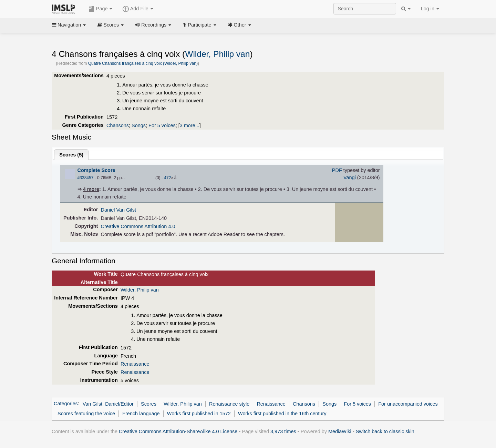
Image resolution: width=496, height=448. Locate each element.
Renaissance (135, 364)
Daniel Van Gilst (118, 210)
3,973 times (283, 431)
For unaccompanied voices (408, 404)
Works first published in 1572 (199, 414)
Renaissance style (229, 404)
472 (167, 178)
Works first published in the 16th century (282, 414)
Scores (111, 25)
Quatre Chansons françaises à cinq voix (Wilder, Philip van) (143, 63)
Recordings (153, 25)
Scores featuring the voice (86, 414)
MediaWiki (340, 431)
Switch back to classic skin (385, 431)
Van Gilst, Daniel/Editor (108, 404)
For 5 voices (162, 125)
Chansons (118, 125)
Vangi (350, 177)
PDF (337, 170)
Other (240, 25)
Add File (138, 9)
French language (141, 414)
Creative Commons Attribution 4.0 (138, 226)
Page (101, 9)
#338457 (86, 178)
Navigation (69, 25)
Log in (430, 9)
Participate (199, 25)
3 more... (190, 125)
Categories (66, 404)
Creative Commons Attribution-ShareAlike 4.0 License (178, 431)
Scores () (71, 155)
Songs (139, 125)
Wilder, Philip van (217, 54)
